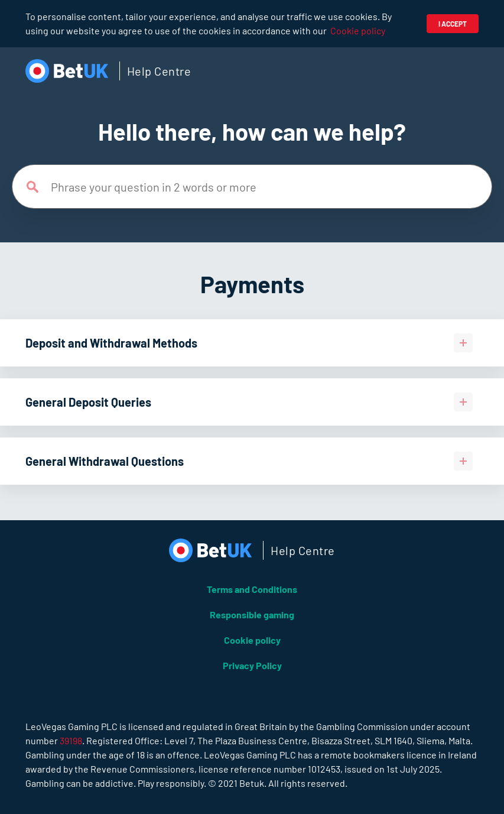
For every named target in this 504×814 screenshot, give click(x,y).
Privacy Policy (252, 665)
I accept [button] (453, 24)
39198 (71, 740)
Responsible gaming (252, 614)
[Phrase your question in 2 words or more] (252, 187)
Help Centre (159, 71)
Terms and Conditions (252, 589)
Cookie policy (358, 30)
